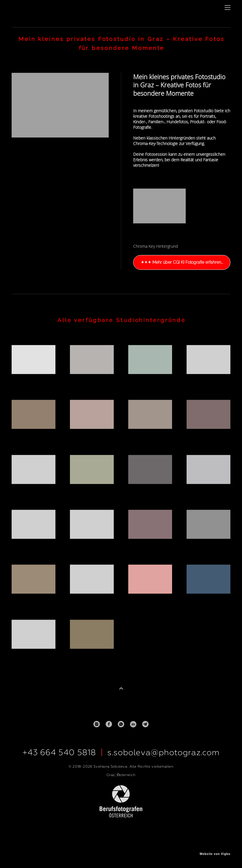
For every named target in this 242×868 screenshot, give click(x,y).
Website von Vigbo (215, 854)
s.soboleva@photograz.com (163, 752)
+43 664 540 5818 (59, 752)
